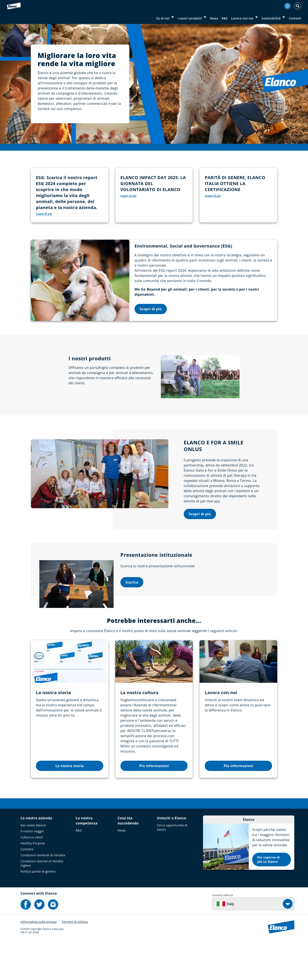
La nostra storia (70, 805)
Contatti (295, 18)
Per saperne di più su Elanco (269, 898)
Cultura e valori (32, 876)
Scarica (132, 621)
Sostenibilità (271, 18)
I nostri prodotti (190, 18)
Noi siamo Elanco (33, 864)
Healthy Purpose (33, 882)
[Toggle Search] (298, 6)
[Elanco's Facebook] (26, 943)
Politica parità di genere (38, 910)
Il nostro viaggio (32, 870)
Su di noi (163, 18)
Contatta (27, 888)
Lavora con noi (242, 18)
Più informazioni (154, 805)
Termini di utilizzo (75, 961)
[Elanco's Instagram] (53, 943)
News (214, 18)
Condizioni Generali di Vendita (43, 894)
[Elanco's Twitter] (39, 943)
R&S (225, 18)
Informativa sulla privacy (39, 961)
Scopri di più (151, 348)
